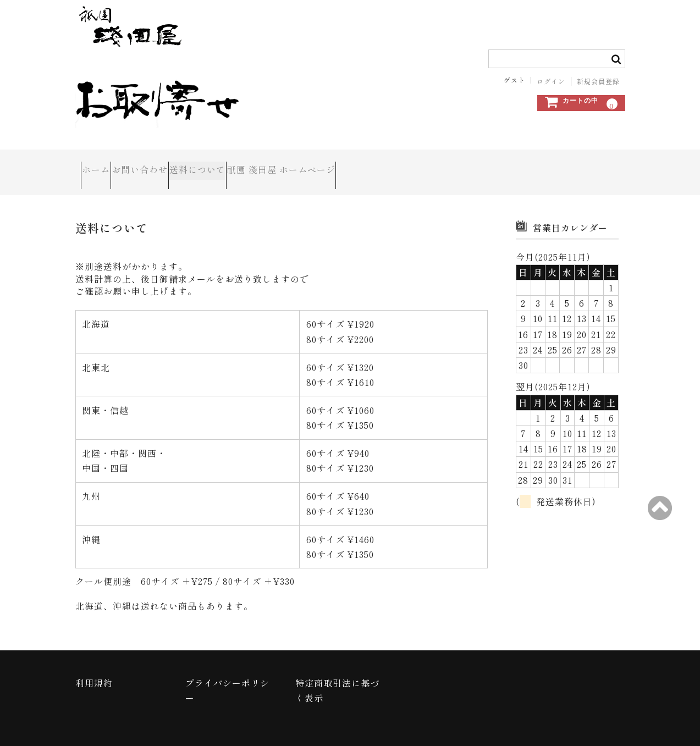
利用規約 (94, 664)
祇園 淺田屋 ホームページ (359, 163)
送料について (252, 163)
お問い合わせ (170, 163)
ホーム (102, 163)
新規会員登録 (598, 81)
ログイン (551, 81)
